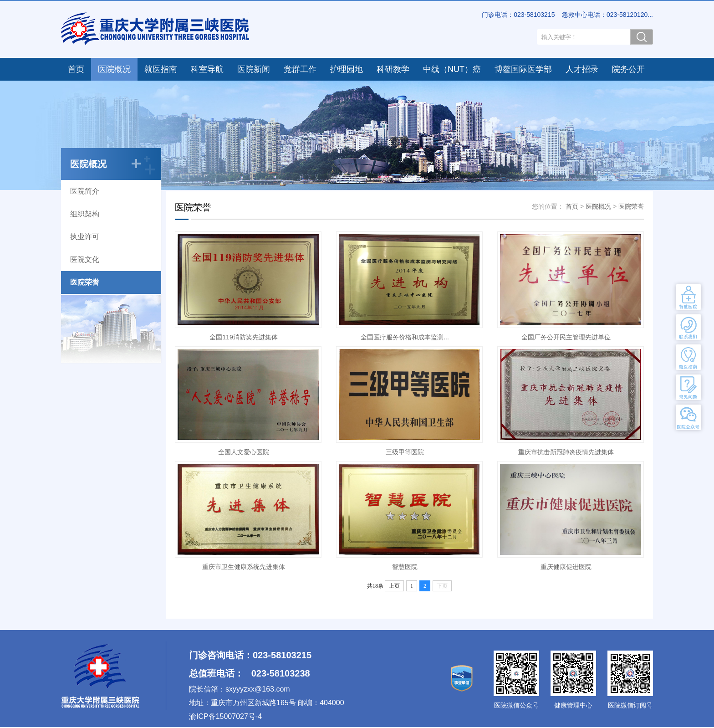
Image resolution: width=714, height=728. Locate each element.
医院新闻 (254, 69)
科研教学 (393, 69)
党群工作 (300, 69)
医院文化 (85, 259)
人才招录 (582, 69)
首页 (76, 69)
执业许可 (85, 237)
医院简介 (85, 191)
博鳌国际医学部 (523, 69)
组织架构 (85, 214)
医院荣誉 (85, 282)
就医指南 (161, 69)
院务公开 (628, 69)
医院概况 (114, 69)
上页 (394, 586)
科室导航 (207, 69)
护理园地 (347, 69)
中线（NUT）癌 (452, 69)
